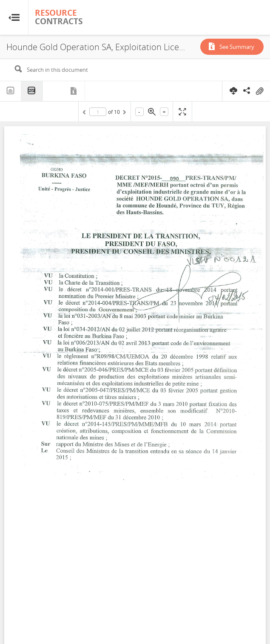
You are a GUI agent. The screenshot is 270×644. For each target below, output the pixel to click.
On (259, 91)
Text (11, 91)
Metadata (74, 91)
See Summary (237, 47)
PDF (32, 91)
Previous (85, 113)
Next (124, 113)
